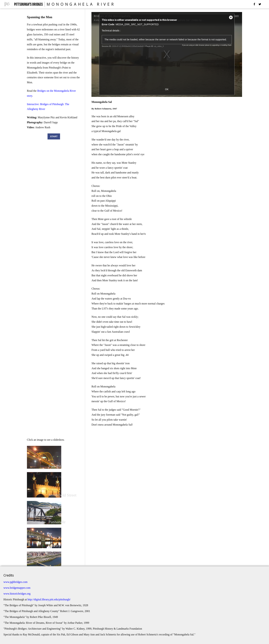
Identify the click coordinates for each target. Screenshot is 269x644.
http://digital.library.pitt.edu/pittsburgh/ (49, 599)
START (54, 136)
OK (167, 89)
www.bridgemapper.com (17, 588)
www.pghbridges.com (15, 582)
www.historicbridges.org (17, 594)
